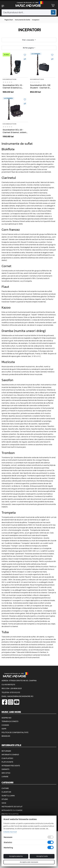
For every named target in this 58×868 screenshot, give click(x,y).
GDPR (4, 729)
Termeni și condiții (10, 721)
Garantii (5, 769)
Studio (5, 799)
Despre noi (6, 718)
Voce (4, 803)
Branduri (6, 736)
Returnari (6, 751)
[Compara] (25, 59)
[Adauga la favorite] (25, 55)
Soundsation (10, 79)
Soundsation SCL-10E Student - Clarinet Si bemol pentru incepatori (41, 86)
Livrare (5, 777)
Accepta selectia (16, 856)
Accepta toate (42, 856)
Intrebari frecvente (11, 766)
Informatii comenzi (10, 755)
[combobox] (29, 12)
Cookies (5, 725)
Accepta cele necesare (29, 862)
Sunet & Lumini (8, 796)
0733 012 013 (15, 692)
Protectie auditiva (10, 814)
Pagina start (9, 20)
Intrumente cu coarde (12, 810)
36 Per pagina (28, 48)
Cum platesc (7, 758)
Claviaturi (6, 792)
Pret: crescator (28, 40)
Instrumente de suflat (23, 20)
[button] (5, 6)
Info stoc (6, 773)
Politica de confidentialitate (15, 732)
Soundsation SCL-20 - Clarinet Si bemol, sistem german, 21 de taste (14, 131)
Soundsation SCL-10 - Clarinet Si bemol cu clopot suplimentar (13, 86)
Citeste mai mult (10, 832)
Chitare (5, 788)
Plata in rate (7, 762)
